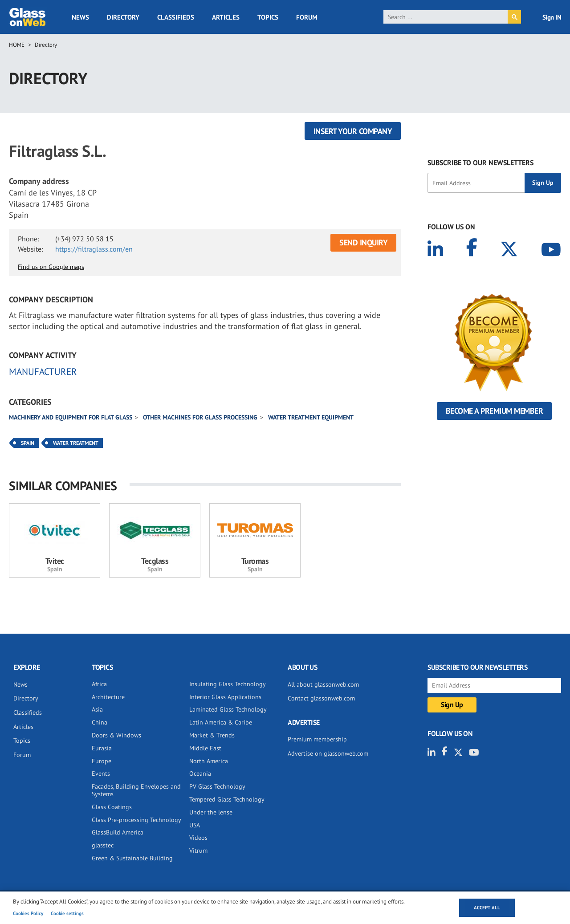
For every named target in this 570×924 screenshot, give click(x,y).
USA (195, 825)
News (80, 17)
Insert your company (353, 131)
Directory (123, 17)
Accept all (487, 908)
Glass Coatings (112, 807)
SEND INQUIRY (363, 242)
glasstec (103, 845)
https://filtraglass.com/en (94, 249)
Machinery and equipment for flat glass (71, 417)
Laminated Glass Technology (228, 709)
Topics (268, 17)
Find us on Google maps (51, 267)
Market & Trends (212, 735)
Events (101, 773)
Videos (198, 838)
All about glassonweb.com (323, 684)
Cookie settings (67, 913)
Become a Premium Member (495, 411)
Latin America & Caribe (221, 722)
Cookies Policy (28, 913)
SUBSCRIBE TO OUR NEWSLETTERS (480, 163)
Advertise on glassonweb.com (328, 753)
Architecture (108, 697)
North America (209, 761)
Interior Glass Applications (225, 697)
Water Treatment (76, 443)
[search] (446, 17)
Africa (99, 684)
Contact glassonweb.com (321, 698)
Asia (97, 709)
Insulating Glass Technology (228, 684)
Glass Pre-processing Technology (136, 820)
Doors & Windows (116, 735)
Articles (226, 17)
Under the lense (211, 812)
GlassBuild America (118, 832)
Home (17, 45)
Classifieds (176, 17)
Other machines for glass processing (200, 417)
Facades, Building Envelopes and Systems (136, 790)
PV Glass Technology (217, 786)
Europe (102, 761)
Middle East (205, 748)
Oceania (200, 773)
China (100, 722)
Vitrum (198, 851)
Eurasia (102, 748)
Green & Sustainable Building (132, 858)
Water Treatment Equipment (311, 417)
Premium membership (317, 739)
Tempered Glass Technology (227, 799)
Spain (28, 443)
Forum (307, 17)
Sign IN (552, 17)
